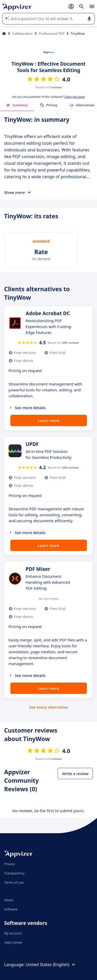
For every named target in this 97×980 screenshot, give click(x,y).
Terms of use (14, 882)
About (9, 900)
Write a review (75, 773)
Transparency (14, 873)
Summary (17, 105)
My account (13, 933)
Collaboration (22, 33)
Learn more (48, 420)
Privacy (9, 864)
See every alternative (49, 707)
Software (11, 909)
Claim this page (74, 97)
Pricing (49, 105)
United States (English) (51, 965)
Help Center (13, 942)
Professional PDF (52, 33)
